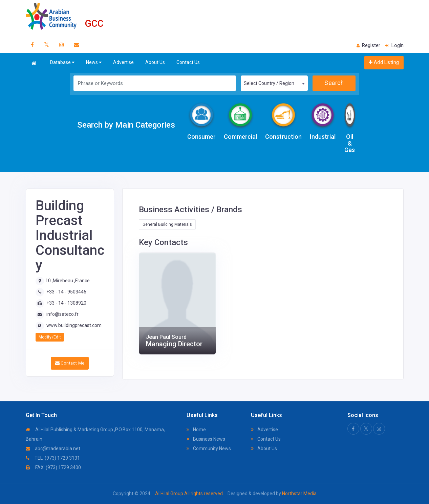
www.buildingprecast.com (74, 325)
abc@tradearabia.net (53, 448)
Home (196, 430)
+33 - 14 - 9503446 (66, 292)
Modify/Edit (50, 337)
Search (334, 83)
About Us (155, 62)
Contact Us (188, 62)
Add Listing (384, 62)
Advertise (123, 62)
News (94, 62)
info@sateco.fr (62, 314)
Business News (206, 439)
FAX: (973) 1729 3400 (53, 467)
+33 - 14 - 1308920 (66, 303)
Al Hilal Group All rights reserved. (189, 494)
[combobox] (274, 83)
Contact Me (70, 363)
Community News (209, 448)
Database (62, 62)
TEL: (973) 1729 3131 (53, 458)
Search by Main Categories (126, 125)
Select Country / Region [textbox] (269, 83)
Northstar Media (299, 494)
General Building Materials (167, 224)
